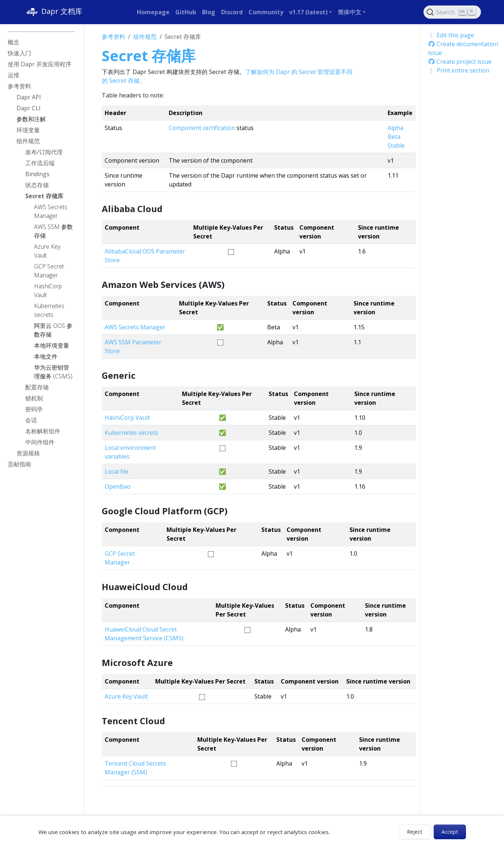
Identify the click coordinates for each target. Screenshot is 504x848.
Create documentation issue (463, 48)
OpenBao (118, 486)
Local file (117, 471)
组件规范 (145, 37)
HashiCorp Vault (127, 418)
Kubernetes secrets (131, 433)
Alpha (395, 128)
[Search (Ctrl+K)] (452, 12)
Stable (396, 145)
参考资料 (113, 37)
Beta (394, 137)
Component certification (202, 128)
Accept (450, 832)
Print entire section (459, 70)
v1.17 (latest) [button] (308, 12)
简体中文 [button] (350, 12)
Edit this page (451, 35)
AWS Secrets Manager (135, 327)
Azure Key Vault (126, 696)
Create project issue (460, 62)
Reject (415, 832)
